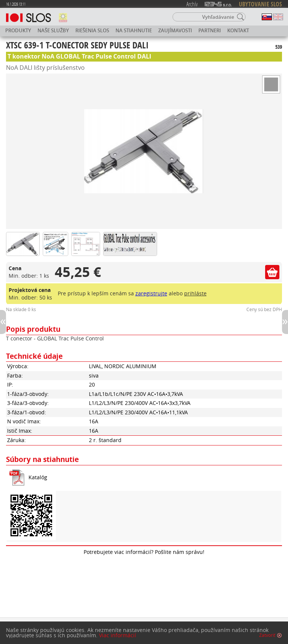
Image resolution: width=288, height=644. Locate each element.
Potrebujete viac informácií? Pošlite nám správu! (144, 552)
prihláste (195, 293)
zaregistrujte (151, 293)
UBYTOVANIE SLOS (260, 4)
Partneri (210, 30)
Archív (192, 4)
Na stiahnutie (134, 30)
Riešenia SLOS (92, 30)
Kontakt (238, 30)
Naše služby (53, 30)
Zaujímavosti (175, 30)
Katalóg (38, 477)
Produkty (18, 30)
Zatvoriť (267, 640)
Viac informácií (118, 640)
